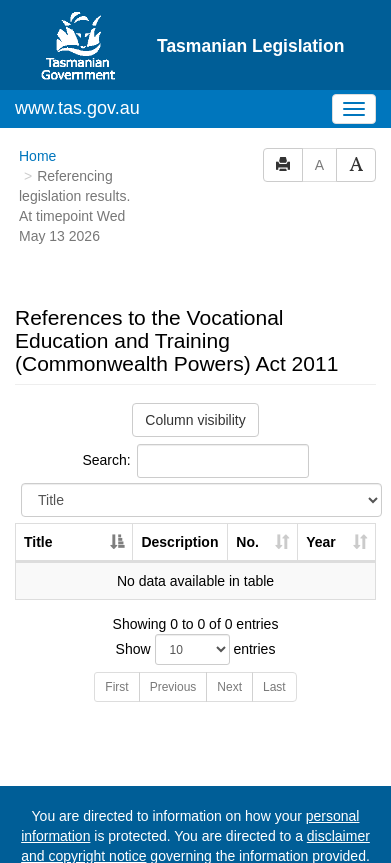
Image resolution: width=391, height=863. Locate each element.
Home (37, 156)
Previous (173, 687)
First (116, 687)
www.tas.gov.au (77, 108)
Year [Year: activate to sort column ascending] (321, 542)
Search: (195, 461)
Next (229, 687)
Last (274, 687)
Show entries (196, 649)
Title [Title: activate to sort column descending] (38, 542)
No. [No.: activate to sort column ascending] (247, 542)
